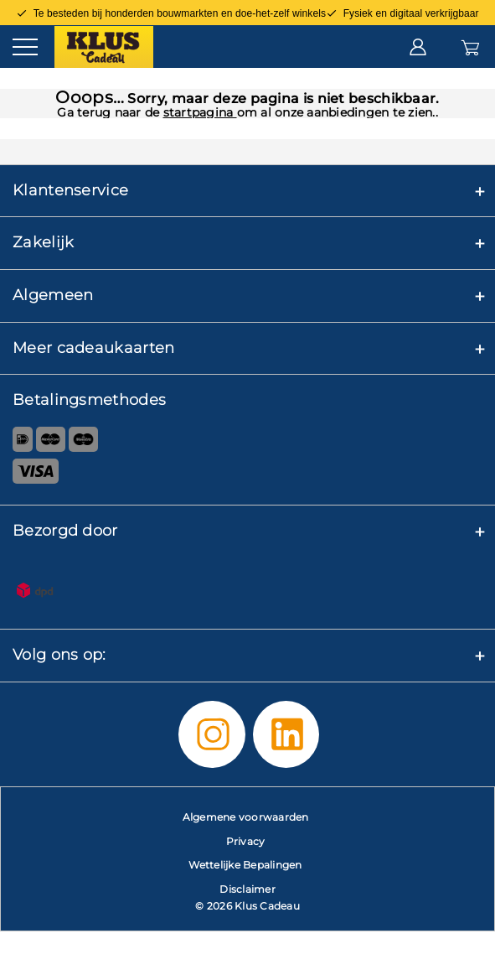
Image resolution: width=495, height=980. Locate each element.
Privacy (246, 841)
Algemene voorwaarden (246, 817)
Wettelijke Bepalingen (245, 865)
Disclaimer (247, 889)
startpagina (200, 112)
